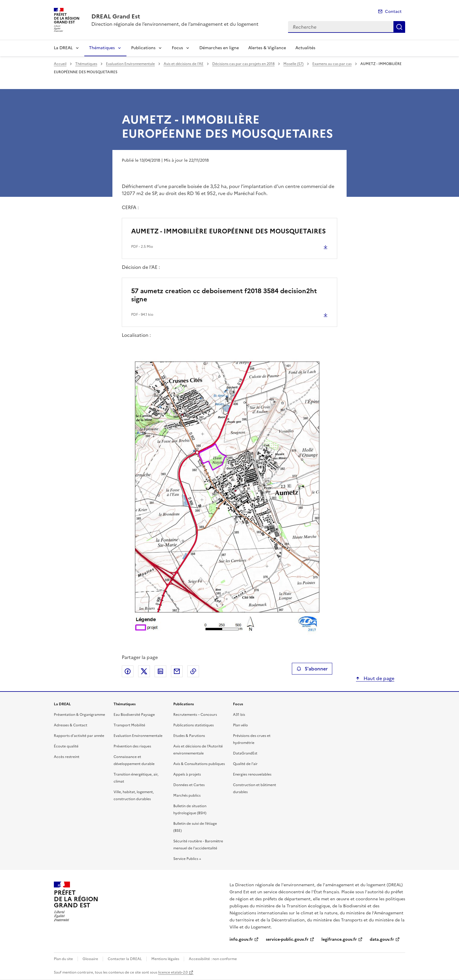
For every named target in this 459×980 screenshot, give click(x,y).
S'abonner (312, 669)
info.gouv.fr (241, 939)
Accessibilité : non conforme (213, 959)
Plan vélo (240, 725)
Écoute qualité (66, 746)
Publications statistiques (193, 725)
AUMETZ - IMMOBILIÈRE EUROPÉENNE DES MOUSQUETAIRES (228, 231)
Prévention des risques (132, 746)
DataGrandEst (245, 753)
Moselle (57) (293, 64)
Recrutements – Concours (195, 715)
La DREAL (63, 48)
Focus (177, 48)
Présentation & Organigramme (79, 715)
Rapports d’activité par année (79, 736)
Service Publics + (187, 859)
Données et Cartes (189, 785)
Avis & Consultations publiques (199, 764)
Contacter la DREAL (125, 959)
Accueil (60, 64)
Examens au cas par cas (332, 64)
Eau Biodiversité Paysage (134, 715)
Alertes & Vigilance (267, 48)
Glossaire (90, 959)
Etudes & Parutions (189, 736)
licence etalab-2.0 (173, 972)
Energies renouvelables (252, 774)
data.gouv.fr (382, 939)
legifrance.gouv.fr (339, 939)
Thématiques (102, 48)
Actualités (305, 48)
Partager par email (177, 671)
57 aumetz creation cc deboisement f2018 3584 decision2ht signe (224, 295)
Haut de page (378, 678)
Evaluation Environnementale (130, 64)
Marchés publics (187, 795)
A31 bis (239, 715)
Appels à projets (187, 774)
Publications (143, 48)
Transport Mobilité (129, 725)
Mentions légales (165, 959)
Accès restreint (67, 757)
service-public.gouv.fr (287, 939)
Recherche (399, 27)
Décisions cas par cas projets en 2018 (243, 64)
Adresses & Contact (71, 725)
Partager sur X (144, 671)
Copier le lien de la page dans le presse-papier (193, 671)
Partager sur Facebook (128, 671)
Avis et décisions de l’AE (184, 64)
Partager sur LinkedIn (160, 671)
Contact (393, 12)
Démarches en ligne (219, 48)
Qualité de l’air (245, 764)
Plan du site (63, 959)
